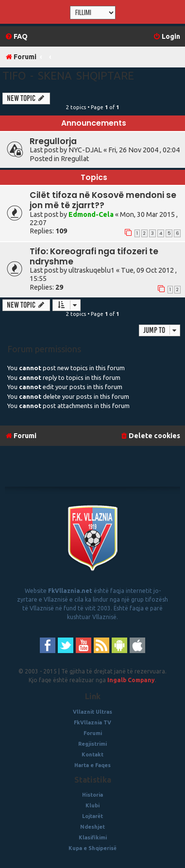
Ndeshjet (92, 827)
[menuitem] (16, 37)
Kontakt (92, 754)
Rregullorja (53, 141)
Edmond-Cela (91, 214)
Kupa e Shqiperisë (92, 848)
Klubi (92, 805)
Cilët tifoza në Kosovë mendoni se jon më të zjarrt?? (103, 200)
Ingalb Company (131, 680)
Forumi (93, 733)
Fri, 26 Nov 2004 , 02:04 (144, 150)
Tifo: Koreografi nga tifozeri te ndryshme (94, 256)
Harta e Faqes (92, 765)
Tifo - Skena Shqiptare (68, 75)
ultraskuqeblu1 (92, 270)
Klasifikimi (93, 837)
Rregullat (75, 159)
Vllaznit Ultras (92, 712)
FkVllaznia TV (92, 722)
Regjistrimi (92, 744)
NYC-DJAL (85, 150)
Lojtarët (92, 816)
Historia (92, 795)
